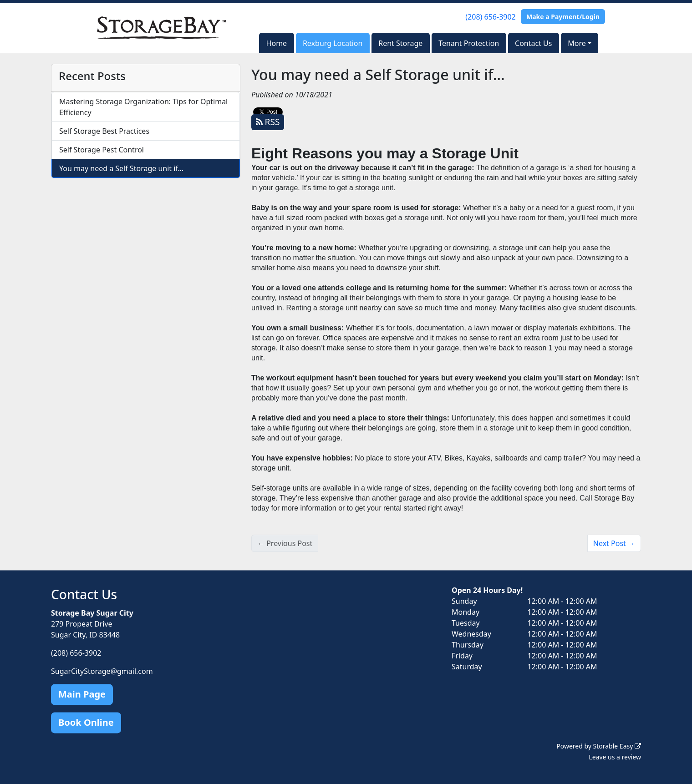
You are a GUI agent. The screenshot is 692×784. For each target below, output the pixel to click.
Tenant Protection (469, 43)
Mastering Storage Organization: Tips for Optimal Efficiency (143, 107)
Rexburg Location (333, 43)
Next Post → (614, 543)
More (577, 43)
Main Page (82, 694)
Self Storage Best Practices (104, 131)
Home (277, 43)
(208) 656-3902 (490, 17)
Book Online (86, 722)
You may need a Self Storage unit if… (121, 168)
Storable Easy (617, 746)
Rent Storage (400, 43)
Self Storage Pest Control (102, 150)
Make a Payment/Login (563, 17)
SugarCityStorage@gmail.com (102, 671)
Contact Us (533, 43)
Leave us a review (615, 757)
